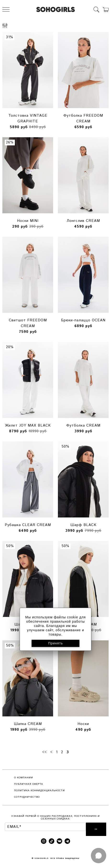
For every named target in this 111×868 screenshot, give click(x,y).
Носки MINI (28, 221)
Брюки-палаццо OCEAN (83, 320)
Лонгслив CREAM (83, 221)
